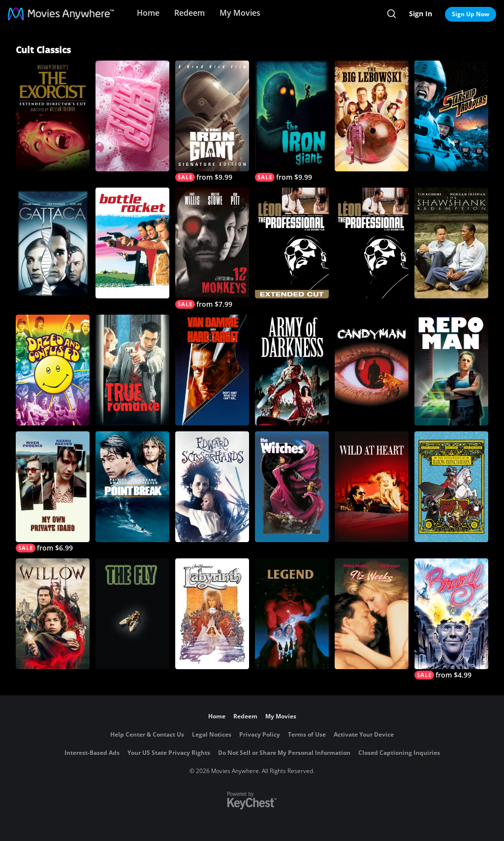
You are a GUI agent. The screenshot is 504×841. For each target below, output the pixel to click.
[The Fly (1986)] (132, 614)
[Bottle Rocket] (132, 243)
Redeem (189, 13)
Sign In (421, 14)
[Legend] (292, 614)
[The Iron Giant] (292, 121)
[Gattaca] (53, 243)
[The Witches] (292, 487)
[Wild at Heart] (372, 487)
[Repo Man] (451, 370)
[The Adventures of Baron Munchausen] (451, 487)
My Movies (240, 13)
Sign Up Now (471, 14)
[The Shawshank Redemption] (451, 243)
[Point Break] (132, 487)
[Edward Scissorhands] (212, 487)
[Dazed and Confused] (53, 370)
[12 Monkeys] (212, 248)
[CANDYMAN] (372, 370)
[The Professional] (372, 243)
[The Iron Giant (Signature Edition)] (212, 121)
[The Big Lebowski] (372, 116)
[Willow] (53, 614)
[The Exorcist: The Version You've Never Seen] (53, 116)
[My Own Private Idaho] (53, 492)
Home (148, 13)
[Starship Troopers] (451, 116)
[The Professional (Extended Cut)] (292, 243)
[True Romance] (132, 370)
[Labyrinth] (212, 614)
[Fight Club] (132, 116)
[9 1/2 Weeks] (372, 614)
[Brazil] (451, 619)
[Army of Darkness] (292, 370)
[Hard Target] (212, 370)
